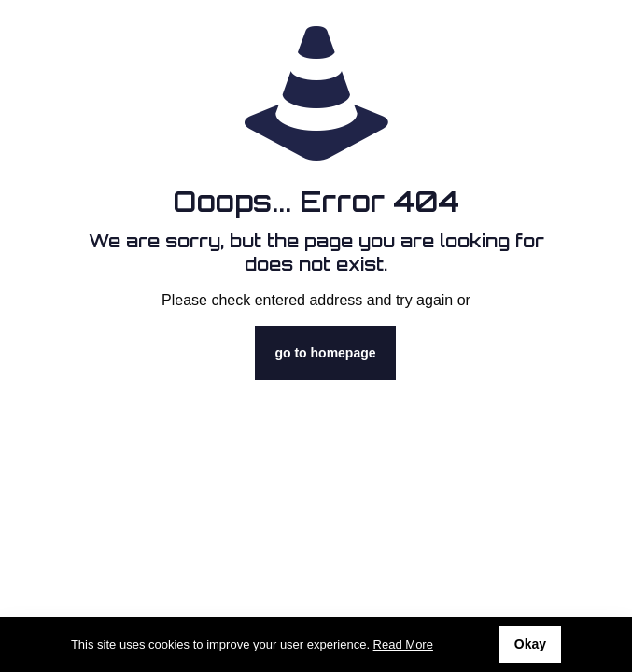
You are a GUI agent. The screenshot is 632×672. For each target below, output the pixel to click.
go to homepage (325, 353)
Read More (403, 644)
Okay (530, 644)
